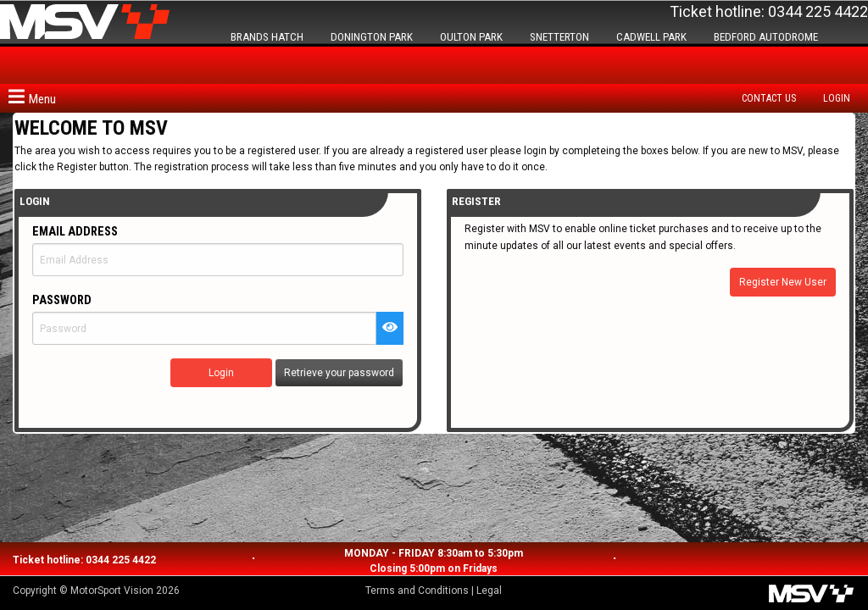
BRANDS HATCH (267, 37)
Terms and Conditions (417, 591)
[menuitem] (773, 98)
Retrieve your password (339, 373)
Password (62, 300)
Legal (489, 591)
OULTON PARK (471, 37)
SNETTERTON (559, 37)
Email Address (75, 232)
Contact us (769, 98)
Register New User (783, 282)
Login (837, 98)
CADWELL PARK (651, 37)
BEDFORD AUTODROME (766, 37)
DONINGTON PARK (372, 37)
